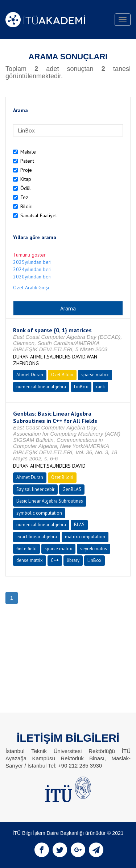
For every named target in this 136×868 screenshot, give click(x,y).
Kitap (26, 179)
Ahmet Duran (30, 375)
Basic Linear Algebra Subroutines (50, 501)
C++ (55, 560)
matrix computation (85, 537)
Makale (28, 152)
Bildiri (26, 206)
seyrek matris (94, 549)
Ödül (26, 188)
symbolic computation (39, 513)
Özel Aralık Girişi (31, 288)
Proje (26, 170)
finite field (26, 549)
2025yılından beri (32, 262)
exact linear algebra (37, 537)
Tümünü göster (29, 255)
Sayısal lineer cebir (35, 489)
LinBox (81, 387)
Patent (27, 161)
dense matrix (30, 560)
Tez (24, 197)
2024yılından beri (32, 269)
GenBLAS (72, 489)
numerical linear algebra (41, 387)
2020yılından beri (32, 277)
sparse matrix (95, 375)
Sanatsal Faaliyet (39, 215)
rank (100, 387)
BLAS (79, 525)
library (73, 560)
